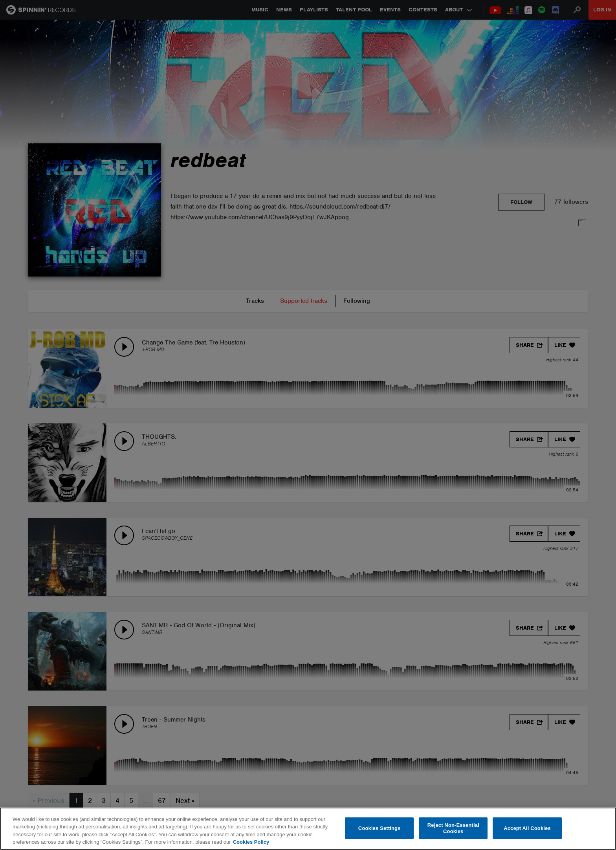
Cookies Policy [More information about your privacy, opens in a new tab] (251, 842)
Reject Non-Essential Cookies (453, 828)
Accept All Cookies (527, 828)
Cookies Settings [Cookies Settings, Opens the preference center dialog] (379, 828)
